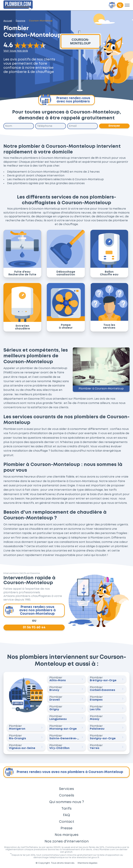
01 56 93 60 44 (34, 627)
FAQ (66, 815)
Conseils (67, 795)
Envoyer (114, 126)
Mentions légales (87, 863)
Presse (66, 828)
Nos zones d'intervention (67, 841)
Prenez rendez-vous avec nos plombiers (65, 100)
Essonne (21, 21)
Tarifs (66, 809)
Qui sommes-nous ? (67, 802)
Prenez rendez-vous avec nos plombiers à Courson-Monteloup (30, 610)
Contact (67, 822)
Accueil (8, 21)
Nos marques (67, 835)
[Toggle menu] (127, 5)
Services (66, 789)
